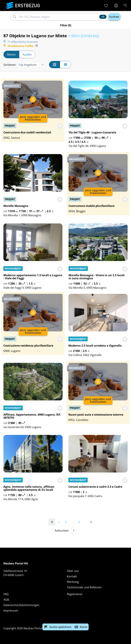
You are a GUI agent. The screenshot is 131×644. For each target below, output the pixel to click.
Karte (81, 627)
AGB (6, 600)
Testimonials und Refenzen (84, 587)
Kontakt (72, 576)
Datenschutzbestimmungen (21, 605)
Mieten (11, 54)
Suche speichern (58, 627)
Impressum (11, 611)
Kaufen (27, 54)
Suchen (114, 17)
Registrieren (75, 594)
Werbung (73, 582)
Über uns (73, 571)
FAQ (6, 594)
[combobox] (59, 17)
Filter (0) (66, 25)
